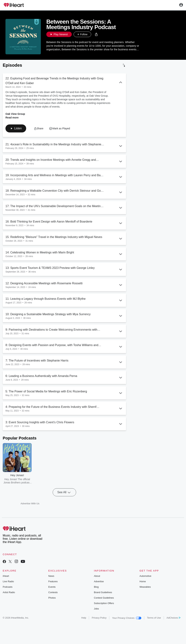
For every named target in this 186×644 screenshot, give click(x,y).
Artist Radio (9, 592)
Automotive (145, 576)
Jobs (96, 609)
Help (84, 618)
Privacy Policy (99, 618)
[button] (96, 34)
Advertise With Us (30, 503)
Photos (52, 598)
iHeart (6, 576)
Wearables (145, 587)
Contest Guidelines (104, 598)
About (97, 576)
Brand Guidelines (103, 592)
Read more (12, 118)
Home (143, 581)
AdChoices (174, 618)
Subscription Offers (104, 603)
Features (53, 581)
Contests (53, 592)
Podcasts (8, 587)
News (51, 576)
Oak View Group (15, 114)
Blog (96, 587)
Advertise (99, 581)
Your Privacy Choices (127, 618)
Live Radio (8, 581)
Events (52, 587)
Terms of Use (154, 618)
